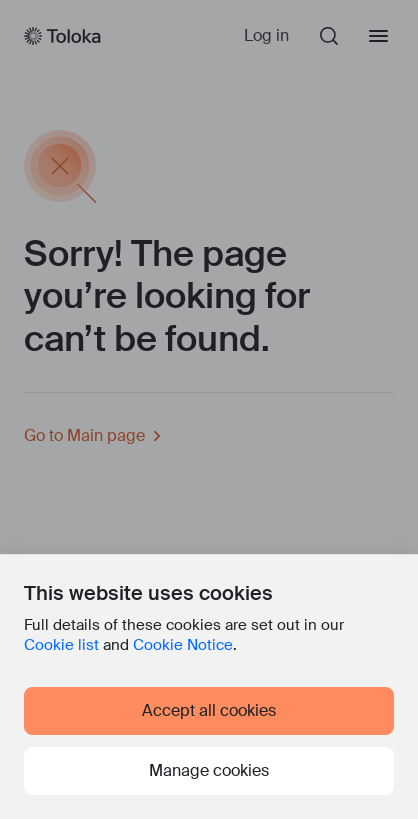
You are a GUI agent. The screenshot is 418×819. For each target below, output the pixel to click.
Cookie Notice (183, 645)
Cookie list (61, 645)
